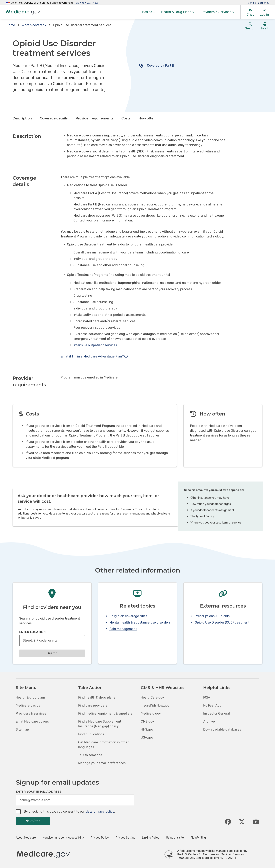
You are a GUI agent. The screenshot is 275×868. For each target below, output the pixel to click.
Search (52, 653)
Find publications (91, 734)
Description (22, 118)
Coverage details (54, 118)
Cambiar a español (258, 3)
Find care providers (93, 705)
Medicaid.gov (151, 713)
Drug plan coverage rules (128, 616)
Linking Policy (151, 838)
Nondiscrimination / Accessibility (63, 838)
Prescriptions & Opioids (212, 616)
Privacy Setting (125, 838)
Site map (22, 729)
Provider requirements (94, 118)
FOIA (207, 697)
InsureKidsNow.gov (155, 705)
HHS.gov (147, 729)
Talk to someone (90, 755)
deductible (134, 435)
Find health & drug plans (97, 697)
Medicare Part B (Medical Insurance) (46, 66)
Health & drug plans (31, 697)
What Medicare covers (32, 721)
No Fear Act (212, 705)
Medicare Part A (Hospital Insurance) (101, 193)
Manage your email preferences (102, 763)
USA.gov (147, 737)
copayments (35, 447)
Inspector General (216, 713)
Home (11, 25)
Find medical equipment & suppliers (105, 713)
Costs (126, 118)
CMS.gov (147, 721)
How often (147, 118)
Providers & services (31, 713)
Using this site (175, 838)
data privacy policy (100, 811)
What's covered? (34, 25)
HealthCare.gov (152, 697)
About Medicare (26, 838)
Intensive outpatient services (95, 345)
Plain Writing (198, 838)
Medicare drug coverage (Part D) (98, 216)
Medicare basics (28, 705)
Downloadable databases (222, 729)
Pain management (123, 629)
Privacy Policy (100, 838)
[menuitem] (149, 12)
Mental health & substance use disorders (140, 622)
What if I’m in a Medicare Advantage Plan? (94, 356)
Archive (209, 721)
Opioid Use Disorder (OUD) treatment (222, 622)
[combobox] (52, 641)
